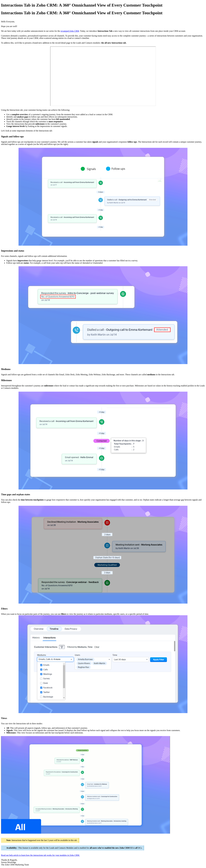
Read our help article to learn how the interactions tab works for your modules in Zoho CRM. (40, 855)
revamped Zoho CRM (70, 31)
